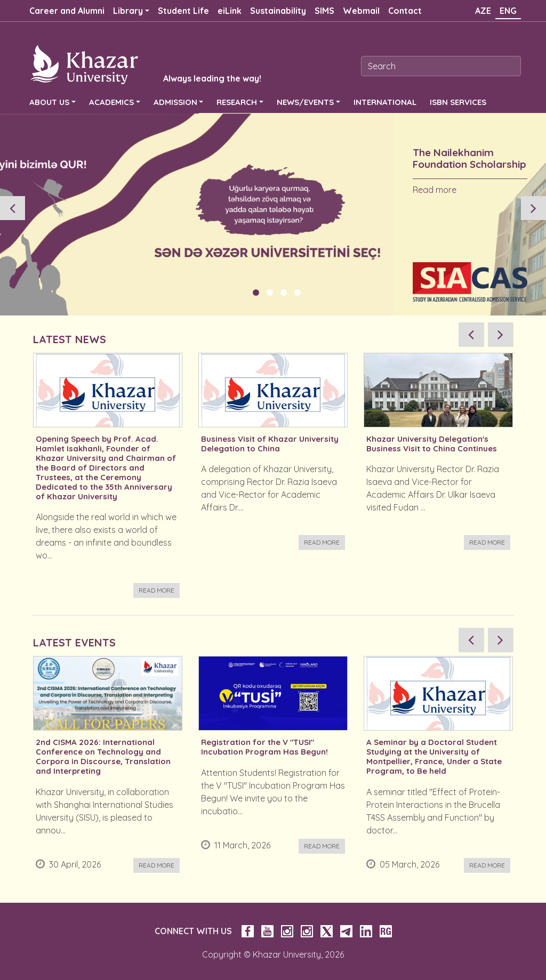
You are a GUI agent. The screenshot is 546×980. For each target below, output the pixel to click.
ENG (508, 11)
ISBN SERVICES (458, 102)
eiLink (230, 11)
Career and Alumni (67, 11)
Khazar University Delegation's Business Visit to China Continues (432, 444)
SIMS (324, 11)
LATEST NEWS (70, 339)
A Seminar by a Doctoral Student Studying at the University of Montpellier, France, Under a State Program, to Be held (434, 757)
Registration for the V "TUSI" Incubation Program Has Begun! (264, 747)
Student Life (183, 11)
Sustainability (278, 11)
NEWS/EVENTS (305, 102)
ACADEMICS (111, 102)
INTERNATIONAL (385, 102)
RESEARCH (237, 102)
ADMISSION (175, 102)
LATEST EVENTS (74, 642)
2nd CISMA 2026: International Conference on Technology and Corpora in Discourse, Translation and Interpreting (103, 757)
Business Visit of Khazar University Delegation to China (270, 444)
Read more (435, 190)
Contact (405, 11)
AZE (483, 11)
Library (128, 11)
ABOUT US (49, 102)
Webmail (361, 11)
